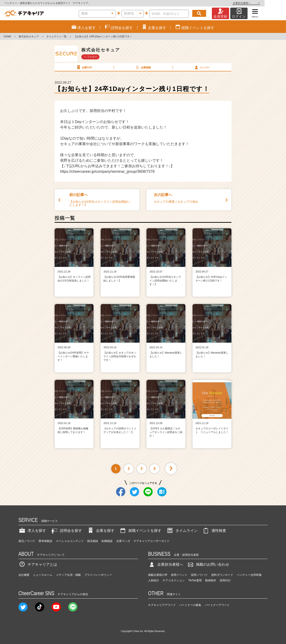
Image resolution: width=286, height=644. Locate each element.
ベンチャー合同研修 (249, 575)
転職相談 (107, 541)
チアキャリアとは (38, 564)
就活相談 (93, 541)
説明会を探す (66, 531)
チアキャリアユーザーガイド (152, 541)
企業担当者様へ (268, 3)
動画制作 (211, 580)
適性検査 (214, 531)
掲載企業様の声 (158, 575)
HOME (7, 36)
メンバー (202, 67)
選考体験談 (45, 541)
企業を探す (101, 531)
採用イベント (179, 575)
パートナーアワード (217, 605)
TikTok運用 (195, 580)
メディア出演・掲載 (68, 575)
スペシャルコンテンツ (70, 541)
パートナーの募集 (190, 605)
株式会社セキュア (29, 36)
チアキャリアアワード (162, 605)
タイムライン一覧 (56, 36)
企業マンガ (123, 541)
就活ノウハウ (27, 541)
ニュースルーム (43, 575)
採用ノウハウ (199, 575)
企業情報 (143, 67)
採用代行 (225, 580)
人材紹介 (154, 580)
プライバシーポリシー (98, 575)
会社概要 (24, 575)
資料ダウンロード (222, 575)
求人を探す (32, 531)
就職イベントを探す (140, 531)
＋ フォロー (90, 57)
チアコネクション (174, 580)
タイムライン (182, 531)
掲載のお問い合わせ (208, 564)
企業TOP (84, 67)
